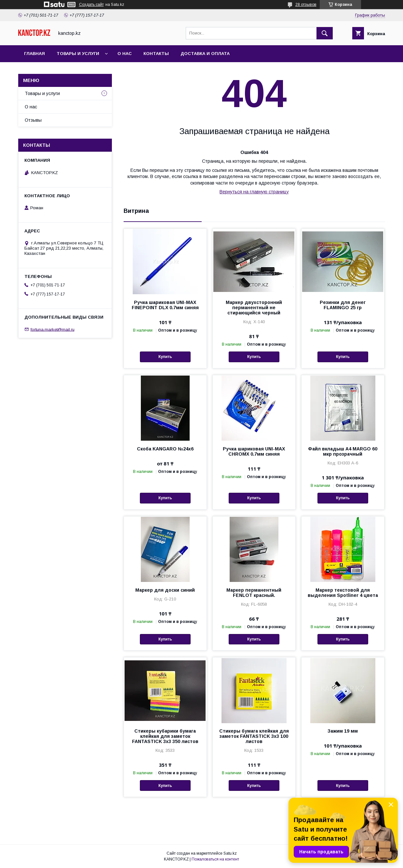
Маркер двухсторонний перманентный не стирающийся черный (254, 308)
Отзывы (33, 120)
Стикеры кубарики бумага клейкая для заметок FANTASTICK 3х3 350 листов (165, 736)
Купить (165, 357)
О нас (125, 54)
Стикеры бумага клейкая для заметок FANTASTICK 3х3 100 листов (254, 736)
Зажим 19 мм (343, 731)
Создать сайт (91, 5)
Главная (34, 54)
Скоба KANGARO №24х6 (165, 449)
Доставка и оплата (205, 54)
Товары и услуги (78, 54)
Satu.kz (230, 853)
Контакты (156, 54)
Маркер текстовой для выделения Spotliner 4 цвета (343, 593)
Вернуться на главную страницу (254, 192)
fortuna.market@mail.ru (53, 329)
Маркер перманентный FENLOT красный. (254, 593)
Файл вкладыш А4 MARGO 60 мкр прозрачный (343, 451)
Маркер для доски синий (165, 590)
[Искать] (325, 33)
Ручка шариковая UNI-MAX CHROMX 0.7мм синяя (254, 451)
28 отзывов (306, 5)
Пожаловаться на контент (215, 859)
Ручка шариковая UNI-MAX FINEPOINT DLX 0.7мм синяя (165, 305)
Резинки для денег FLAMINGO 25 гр (343, 305)
